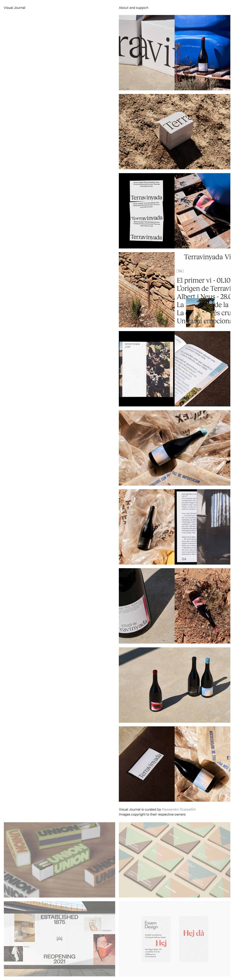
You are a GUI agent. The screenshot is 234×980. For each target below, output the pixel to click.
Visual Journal (15, 7)
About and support (134, 7)
